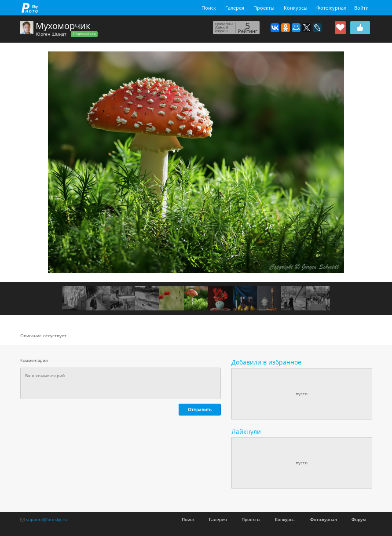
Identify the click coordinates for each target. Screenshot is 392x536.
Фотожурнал (331, 8)
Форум (359, 519)
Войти (361, 8)
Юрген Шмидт (51, 34)
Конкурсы (295, 8)
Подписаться (84, 34)
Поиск (209, 8)
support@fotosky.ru (46, 519)
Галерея (235, 8)
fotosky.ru (30, 8)
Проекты (264, 8)
